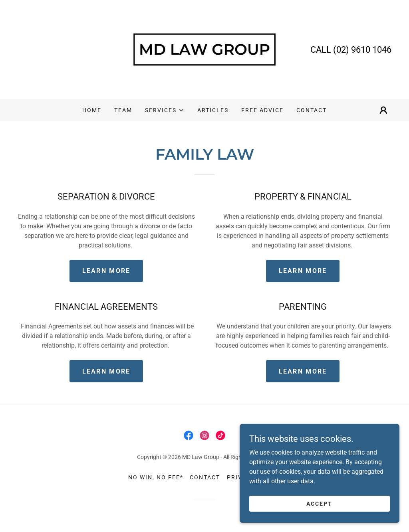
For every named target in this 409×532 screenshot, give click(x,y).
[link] (204, 49)
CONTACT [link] (312, 110)
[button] (165, 110)
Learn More (106, 271)
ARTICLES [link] (213, 110)
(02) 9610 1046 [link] (362, 50)
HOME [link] (92, 110)
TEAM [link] (123, 110)
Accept (319, 503)
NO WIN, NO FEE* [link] (156, 477)
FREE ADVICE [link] (262, 110)
